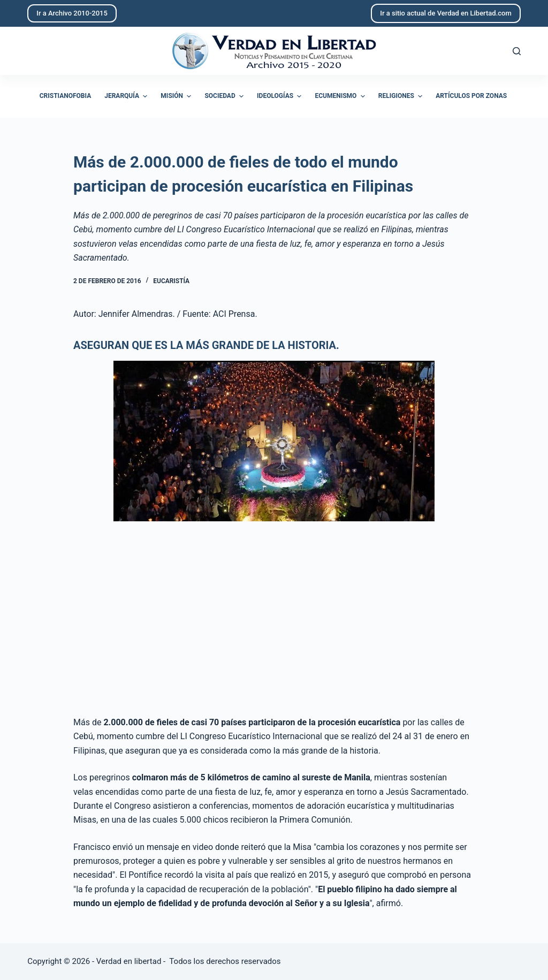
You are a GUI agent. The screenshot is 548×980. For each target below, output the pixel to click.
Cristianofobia (66, 96)
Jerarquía (127, 96)
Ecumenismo (341, 96)
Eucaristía (171, 281)
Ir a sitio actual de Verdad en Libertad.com (446, 13)
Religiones (402, 96)
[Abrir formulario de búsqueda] (517, 51)
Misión (177, 96)
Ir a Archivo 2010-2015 (72, 13)
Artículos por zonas (471, 96)
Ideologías (280, 96)
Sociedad (225, 96)
